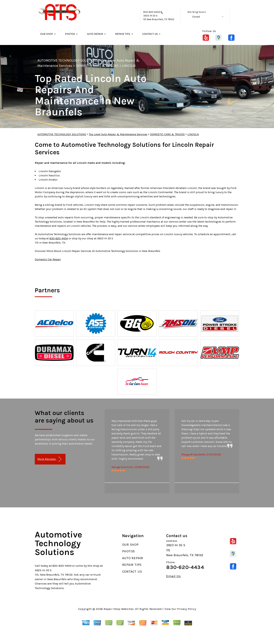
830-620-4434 (152, 12)
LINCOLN (129, 66)
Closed (196, 17)
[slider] (118, 471)
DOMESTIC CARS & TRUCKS (97, 66)
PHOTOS (70, 34)
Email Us (173, 576)
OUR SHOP (47, 34)
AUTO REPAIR (95, 34)
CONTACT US (150, 34)
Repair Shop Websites (119, 609)
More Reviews (49, 459)
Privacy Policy (187, 609)
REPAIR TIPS (123, 34)
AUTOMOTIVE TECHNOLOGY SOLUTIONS (68, 60)
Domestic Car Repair (48, 259)
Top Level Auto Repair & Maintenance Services (118, 134)
